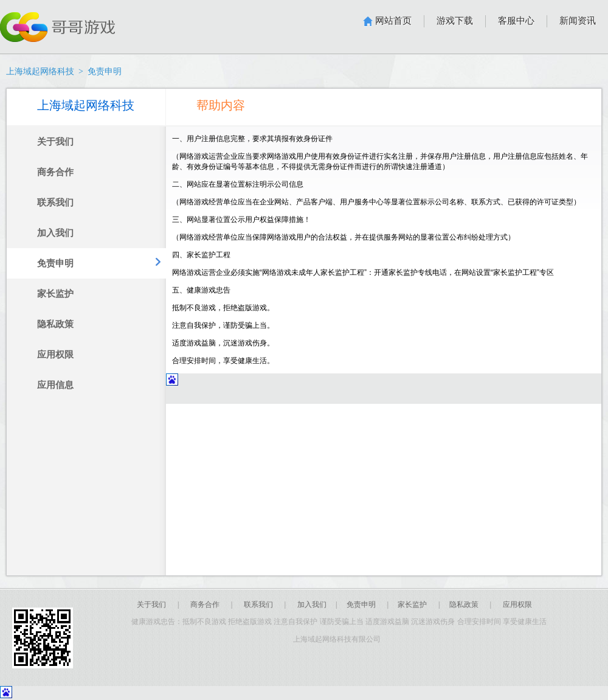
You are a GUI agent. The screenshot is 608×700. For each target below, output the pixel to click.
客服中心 (516, 21)
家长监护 (412, 605)
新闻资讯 (578, 21)
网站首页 (393, 21)
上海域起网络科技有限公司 (339, 639)
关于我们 (151, 605)
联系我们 (258, 605)
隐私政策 (464, 605)
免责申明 (361, 605)
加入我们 (312, 605)
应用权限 (517, 605)
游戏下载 (455, 21)
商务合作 (205, 605)
